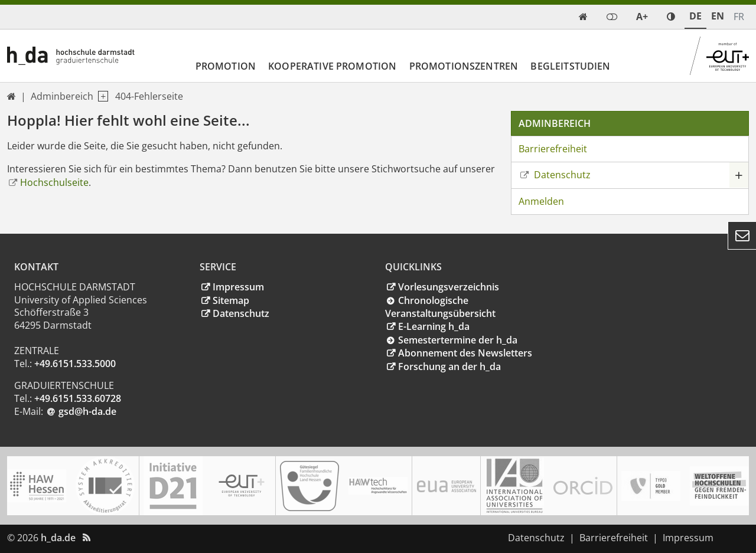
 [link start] (583, 17)
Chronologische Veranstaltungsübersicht (440, 307)
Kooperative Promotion (332, 66)
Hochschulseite (54, 182)
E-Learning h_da (434, 326)
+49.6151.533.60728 (78, 398)
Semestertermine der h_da (458, 340)
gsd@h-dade (87, 411)
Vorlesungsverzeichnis (449, 287)
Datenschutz (561, 175)
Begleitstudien (570, 66)
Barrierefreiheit (553, 149)
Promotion (226, 66)
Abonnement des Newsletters (465, 353)
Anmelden (541, 201)
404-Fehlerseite (149, 96)
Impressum (238, 287)
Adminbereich (62, 96)
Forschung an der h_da (449, 367)
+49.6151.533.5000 (75, 364)
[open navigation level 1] (101, 96)
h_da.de (58, 538)
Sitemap (231, 300)
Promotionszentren (464, 66)
